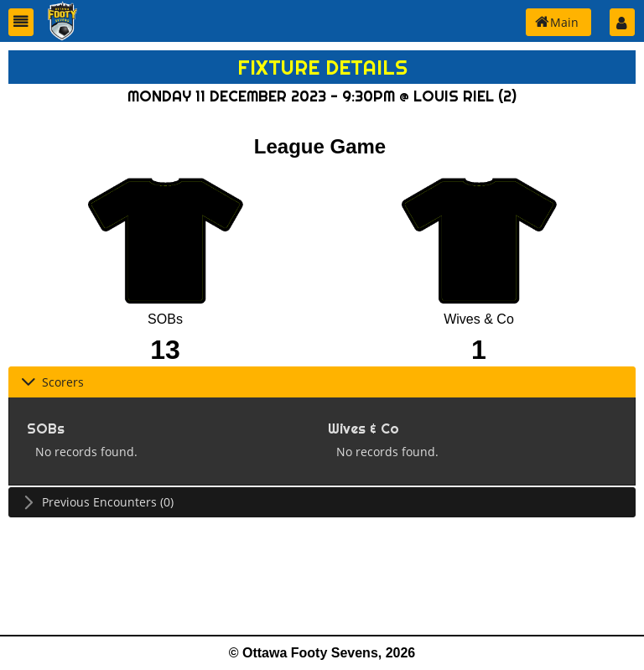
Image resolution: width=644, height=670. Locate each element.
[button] (21, 22)
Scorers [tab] (52, 382)
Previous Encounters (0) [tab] (97, 502)
